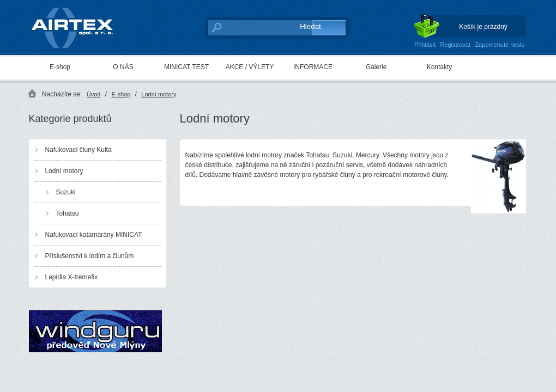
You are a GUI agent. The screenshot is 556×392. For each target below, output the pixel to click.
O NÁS (123, 67)
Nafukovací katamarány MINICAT (94, 235)
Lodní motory (159, 94)
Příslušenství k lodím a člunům (90, 256)
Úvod (94, 94)
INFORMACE (313, 67)
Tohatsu (68, 213)
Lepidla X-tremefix (72, 277)
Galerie (376, 67)
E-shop (60, 67)
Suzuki (66, 192)
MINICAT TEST (186, 67)
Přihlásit (425, 45)
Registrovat (455, 45)
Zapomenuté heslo (500, 45)
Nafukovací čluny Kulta (78, 150)
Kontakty (440, 67)
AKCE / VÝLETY (250, 67)
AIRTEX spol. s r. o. (80, 25)
